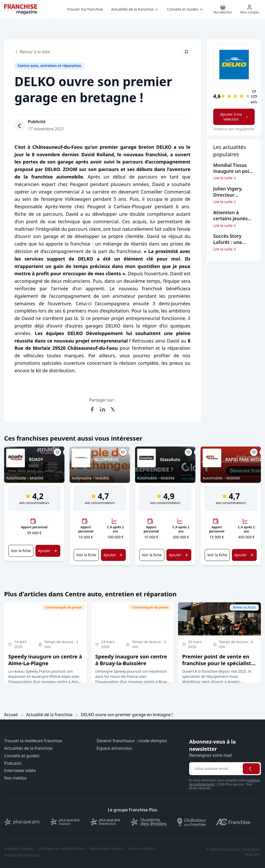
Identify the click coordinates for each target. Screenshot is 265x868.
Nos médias (16, 778)
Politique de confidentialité (61, 849)
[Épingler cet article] (186, 52)
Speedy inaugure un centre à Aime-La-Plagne (45, 660)
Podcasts (13, 763)
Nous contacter (141, 849)
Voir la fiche (21, 551)
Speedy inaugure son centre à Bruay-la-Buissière (131, 660)
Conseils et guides (22, 756)
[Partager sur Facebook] (92, 409)
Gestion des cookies (106, 849)
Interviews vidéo (20, 771)
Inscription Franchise (22, 855)
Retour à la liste (32, 52)
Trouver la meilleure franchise (33, 741)
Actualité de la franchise (49, 715)
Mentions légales (19, 849)
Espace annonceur (114, 748)
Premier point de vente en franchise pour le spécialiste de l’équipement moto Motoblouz (218, 667)
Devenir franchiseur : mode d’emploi (132, 741)
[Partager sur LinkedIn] (102, 409)
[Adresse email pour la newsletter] (215, 769)
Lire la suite (225, 178)
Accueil (11, 715)
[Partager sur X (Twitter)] (113, 409)
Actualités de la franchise (28, 748)
